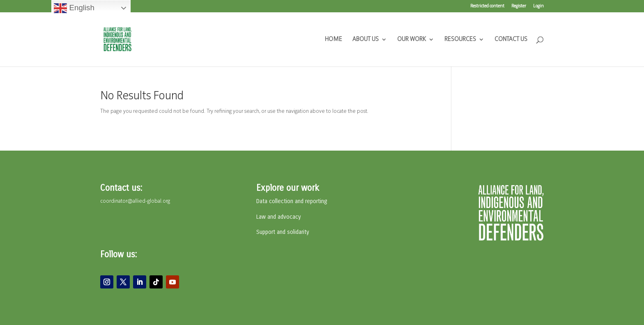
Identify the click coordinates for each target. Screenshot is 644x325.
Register (519, 6)
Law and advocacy (278, 217)
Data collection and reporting (292, 201)
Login (538, 6)
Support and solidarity (283, 232)
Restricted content (487, 6)
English (74, 8)
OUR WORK (412, 40)
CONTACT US (511, 40)
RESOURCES (460, 40)
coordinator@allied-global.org (135, 201)
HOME (333, 40)
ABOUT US (366, 40)
